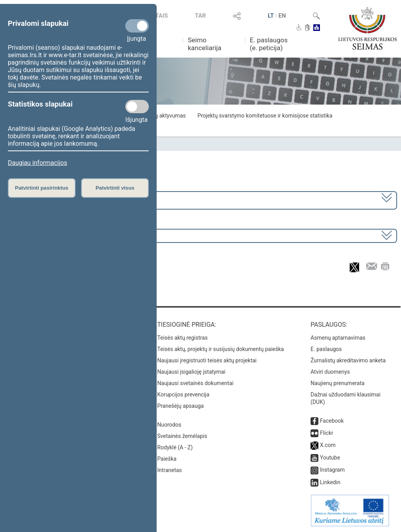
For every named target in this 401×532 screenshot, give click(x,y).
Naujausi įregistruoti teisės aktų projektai (207, 360)
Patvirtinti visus (115, 188)
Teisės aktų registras (183, 338)
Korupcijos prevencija (183, 394)
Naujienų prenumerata (338, 383)
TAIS (162, 16)
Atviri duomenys (330, 372)
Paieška (167, 459)
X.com (328, 445)
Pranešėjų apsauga (181, 406)
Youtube (330, 458)
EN (282, 16)
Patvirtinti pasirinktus (42, 188)
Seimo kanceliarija (204, 44)
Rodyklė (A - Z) (175, 447)
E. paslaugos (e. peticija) (269, 44)
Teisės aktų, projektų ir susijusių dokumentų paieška (221, 349)
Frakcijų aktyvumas (162, 116)
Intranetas (170, 470)
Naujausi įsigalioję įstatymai (191, 372)
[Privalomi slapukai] (137, 26)
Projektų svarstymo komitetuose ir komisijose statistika (265, 116)
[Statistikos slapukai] (137, 107)
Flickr (327, 433)
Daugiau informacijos (37, 163)
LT (271, 16)
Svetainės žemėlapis (182, 436)
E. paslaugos (326, 349)
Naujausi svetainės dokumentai (196, 383)
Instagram (332, 470)
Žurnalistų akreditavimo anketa (348, 360)
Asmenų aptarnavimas (338, 338)
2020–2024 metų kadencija (47, 200)
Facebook (332, 421)
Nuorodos (169, 425)
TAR (200, 16)
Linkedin (330, 482)
